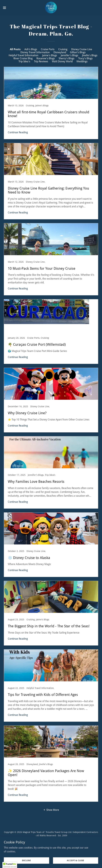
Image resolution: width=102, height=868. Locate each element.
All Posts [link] (15, 49)
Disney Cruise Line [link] (82, 49)
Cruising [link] (63, 49)
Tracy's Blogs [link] (85, 58)
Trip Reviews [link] (41, 61)
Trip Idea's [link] (24, 61)
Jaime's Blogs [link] (50, 55)
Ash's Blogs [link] (31, 49)
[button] (9, 8)
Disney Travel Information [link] (35, 52)
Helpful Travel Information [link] (23, 55)
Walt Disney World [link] (62, 61)
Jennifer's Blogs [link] (70, 55)
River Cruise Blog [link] (23, 58)
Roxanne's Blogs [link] (46, 58)
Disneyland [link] (60, 52)
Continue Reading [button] (18, 132)
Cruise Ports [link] (48, 49)
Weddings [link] (82, 61)
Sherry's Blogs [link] (66, 58)
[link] (51, 8)
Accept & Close (76, 860)
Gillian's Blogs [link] (78, 52)
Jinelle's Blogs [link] (90, 55)
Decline (26, 860)
